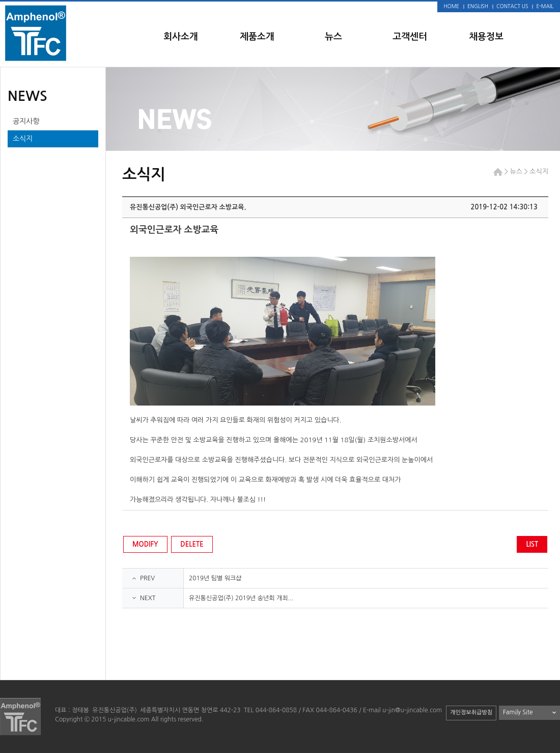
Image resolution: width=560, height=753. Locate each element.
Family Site (518, 712)
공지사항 (26, 121)
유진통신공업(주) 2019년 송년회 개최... (241, 598)
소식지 (23, 139)
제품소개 (257, 37)
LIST (532, 544)
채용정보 (486, 37)
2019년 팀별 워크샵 (215, 578)
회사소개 (181, 37)
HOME (452, 6)
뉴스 (333, 37)
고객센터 (410, 37)
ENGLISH (478, 6)
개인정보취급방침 (471, 712)
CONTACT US (512, 6)
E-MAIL (545, 6)
